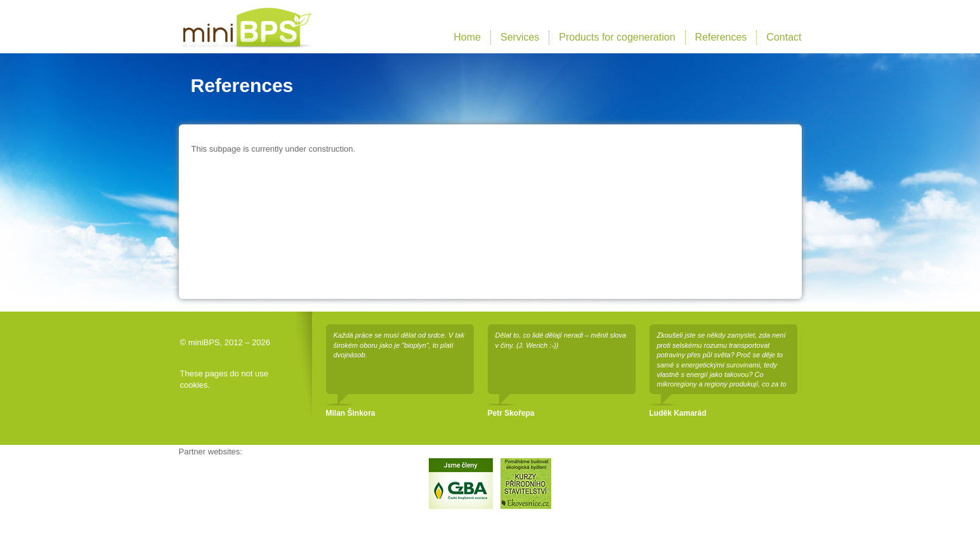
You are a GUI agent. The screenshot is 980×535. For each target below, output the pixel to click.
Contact (784, 37)
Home (467, 37)
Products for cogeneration (617, 37)
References (721, 37)
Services (520, 37)
